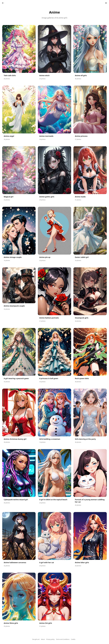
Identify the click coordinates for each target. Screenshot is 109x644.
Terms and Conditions (63, 639)
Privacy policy (50, 639)
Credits (73, 639)
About (43, 639)
